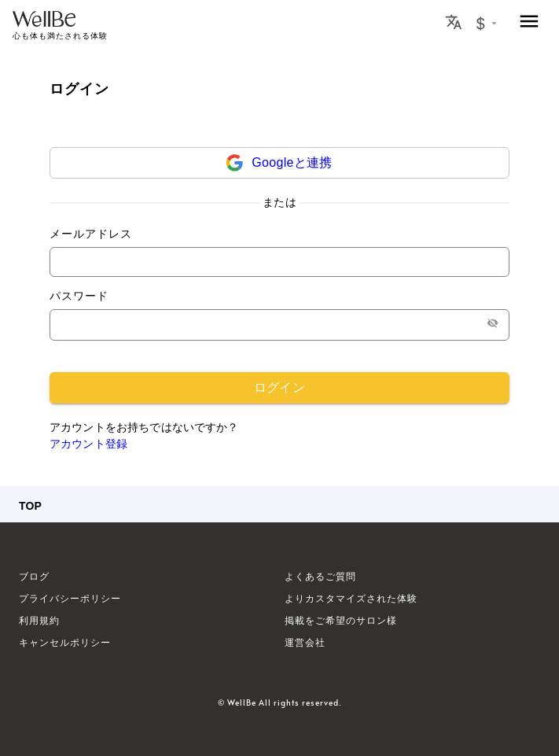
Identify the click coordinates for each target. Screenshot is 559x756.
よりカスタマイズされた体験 (351, 599)
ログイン (279, 388)
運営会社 (305, 643)
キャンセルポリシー (65, 643)
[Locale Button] (454, 22)
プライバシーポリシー (70, 599)
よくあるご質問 (320, 577)
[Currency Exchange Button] (486, 24)
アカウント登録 (88, 444)
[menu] (529, 22)
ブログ (34, 577)
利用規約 (39, 621)
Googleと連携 (292, 162)
